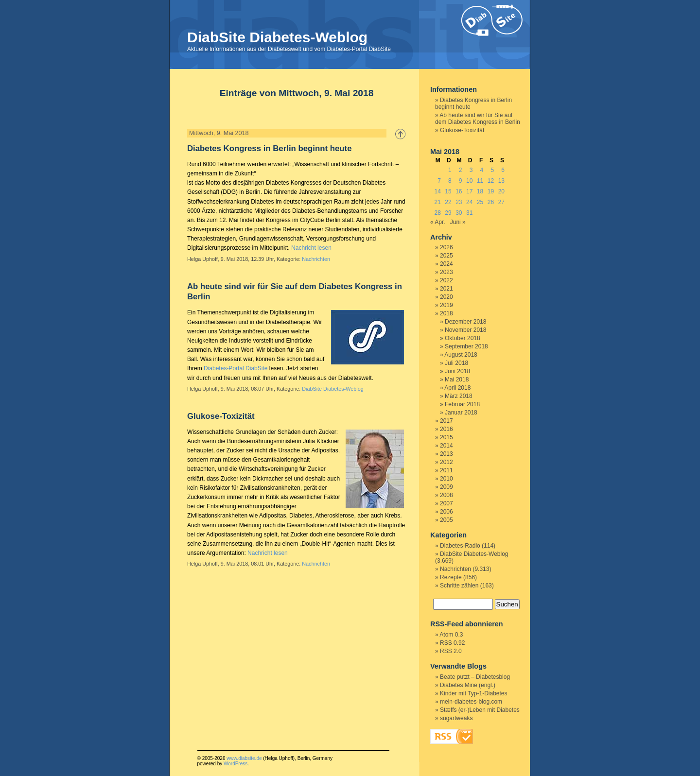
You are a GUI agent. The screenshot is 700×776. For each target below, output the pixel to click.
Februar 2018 (462, 404)
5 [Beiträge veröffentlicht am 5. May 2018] (492, 170)
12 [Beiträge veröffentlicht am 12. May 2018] (491, 181)
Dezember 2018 (465, 322)
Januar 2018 (461, 413)
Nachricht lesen (311, 248)
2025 (446, 256)
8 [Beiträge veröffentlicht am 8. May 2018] (450, 181)
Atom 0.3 (451, 635)
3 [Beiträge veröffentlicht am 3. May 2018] (471, 170)
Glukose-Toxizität (221, 416)
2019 (446, 305)
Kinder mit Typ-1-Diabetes (474, 693)
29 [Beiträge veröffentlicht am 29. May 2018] (448, 213)
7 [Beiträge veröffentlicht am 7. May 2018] (439, 181)
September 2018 (466, 346)
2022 (446, 280)
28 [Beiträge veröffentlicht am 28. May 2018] (437, 213)
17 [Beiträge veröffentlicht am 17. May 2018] (469, 191)
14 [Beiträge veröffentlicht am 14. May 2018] (437, 191)
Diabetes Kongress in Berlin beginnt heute (269, 148)
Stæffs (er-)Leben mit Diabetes (480, 710)
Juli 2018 (456, 363)
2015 (446, 437)
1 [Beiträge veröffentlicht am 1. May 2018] (450, 170)
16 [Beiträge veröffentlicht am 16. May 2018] (459, 191)
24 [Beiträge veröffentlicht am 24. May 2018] (469, 202)
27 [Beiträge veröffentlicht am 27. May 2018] (501, 202)
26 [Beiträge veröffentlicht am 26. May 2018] (491, 202)
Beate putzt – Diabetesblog (475, 677)
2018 (446, 313)
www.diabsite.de (244, 758)
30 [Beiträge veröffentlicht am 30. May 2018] (459, 213)
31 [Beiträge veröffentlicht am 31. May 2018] (469, 213)
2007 (446, 503)
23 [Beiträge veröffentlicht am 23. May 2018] (459, 202)
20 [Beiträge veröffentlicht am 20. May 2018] (501, 191)
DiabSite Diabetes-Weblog (277, 37)
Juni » (458, 222)
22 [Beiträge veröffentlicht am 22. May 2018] (448, 202)
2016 (446, 429)
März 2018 (459, 396)
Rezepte (451, 577)
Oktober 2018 (463, 338)
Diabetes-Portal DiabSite (236, 368)
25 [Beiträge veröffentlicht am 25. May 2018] (480, 202)
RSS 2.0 (451, 651)
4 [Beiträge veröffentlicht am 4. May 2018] (482, 170)
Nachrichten (316, 259)
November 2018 (465, 330)
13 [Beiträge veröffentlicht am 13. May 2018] (501, 181)
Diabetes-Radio (460, 546)
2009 (446, 487)
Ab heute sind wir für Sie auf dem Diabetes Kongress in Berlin (478, 119)
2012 (446, 462)
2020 (446, 297)
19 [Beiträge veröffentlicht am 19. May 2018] (491, 191)
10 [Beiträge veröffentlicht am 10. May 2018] (469, 181)
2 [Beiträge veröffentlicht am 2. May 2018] (461, 170)
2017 (446, 421)
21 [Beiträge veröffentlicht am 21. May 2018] (437, 202)
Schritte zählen (459, 586)
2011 (446, 470)
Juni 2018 (457, 371)
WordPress (236, 764)
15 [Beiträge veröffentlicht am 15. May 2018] (448, 191)
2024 (446, 264)
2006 (446, 512)
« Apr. (438, 222)
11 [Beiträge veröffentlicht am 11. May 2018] (480, 181)
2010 (446, 479)
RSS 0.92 (452, 643)
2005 (446, 520)
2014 (446, 446)
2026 (446, 247)
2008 (446, 495)
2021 (446, 289)
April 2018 (457, 388)
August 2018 (461, 355)
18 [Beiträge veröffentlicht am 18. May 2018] (480, 191)
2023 (446, 272)
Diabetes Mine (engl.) (468, 685)
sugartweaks (456, 718)
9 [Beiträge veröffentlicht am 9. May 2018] (461, 181)
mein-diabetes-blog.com (471, 702)
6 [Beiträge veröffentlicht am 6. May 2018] (503, 170)
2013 (446, 454)
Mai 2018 (457, 379)
